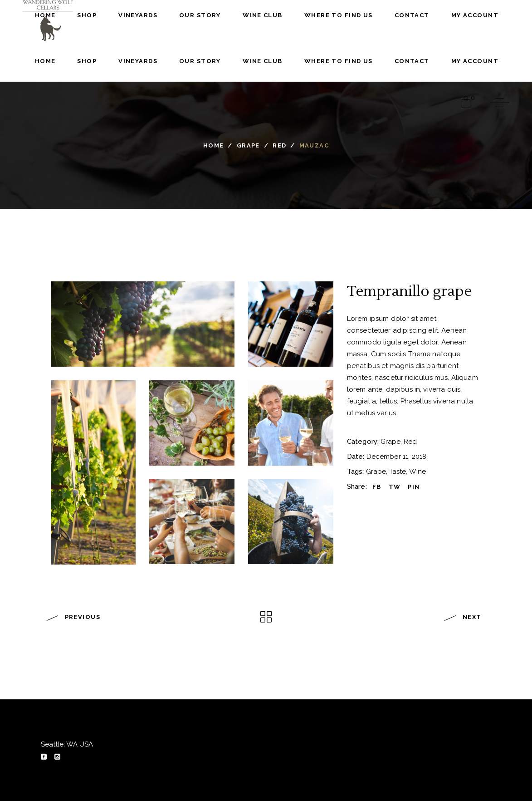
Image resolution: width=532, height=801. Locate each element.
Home (214, 145)
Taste (398, 472)
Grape (248, 145)
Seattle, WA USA (67, 744)
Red (279, 145)
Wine (417, 472)
